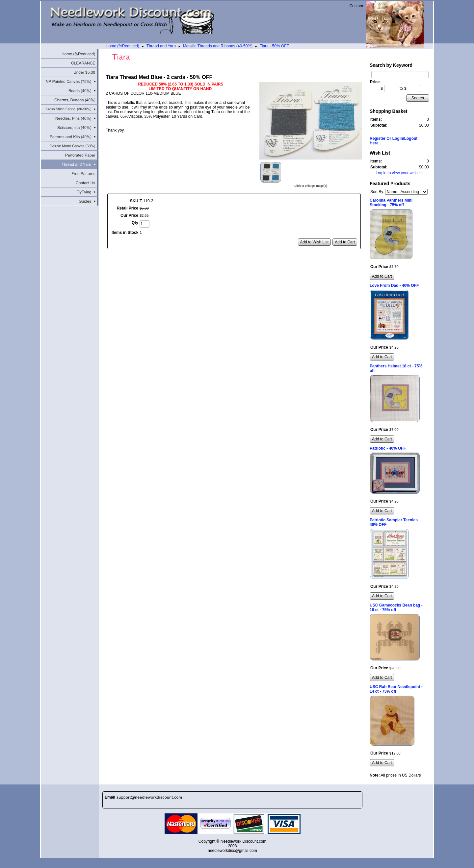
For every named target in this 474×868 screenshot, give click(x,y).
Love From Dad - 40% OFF (394, 285)
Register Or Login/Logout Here (394, 141)
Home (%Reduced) (122, 46)
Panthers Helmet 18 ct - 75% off (396, 368)
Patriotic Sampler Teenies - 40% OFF (395, 522)
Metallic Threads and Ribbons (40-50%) (218, 46)
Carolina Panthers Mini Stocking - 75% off (391, 203)
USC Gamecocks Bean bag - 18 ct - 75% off (396, 608)
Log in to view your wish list (399, 173)
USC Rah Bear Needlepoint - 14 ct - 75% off (396, 689)
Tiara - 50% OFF (274, 46)
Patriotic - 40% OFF (388, 448)
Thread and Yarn (161, 46)
